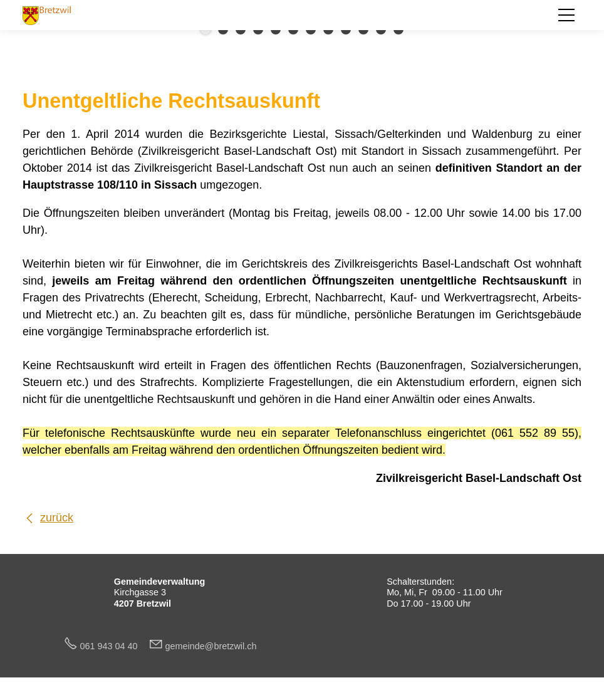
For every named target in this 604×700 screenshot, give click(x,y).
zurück (57, 518)
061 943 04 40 (114, 646)
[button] (566, 15)
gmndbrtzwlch (211, 646)
